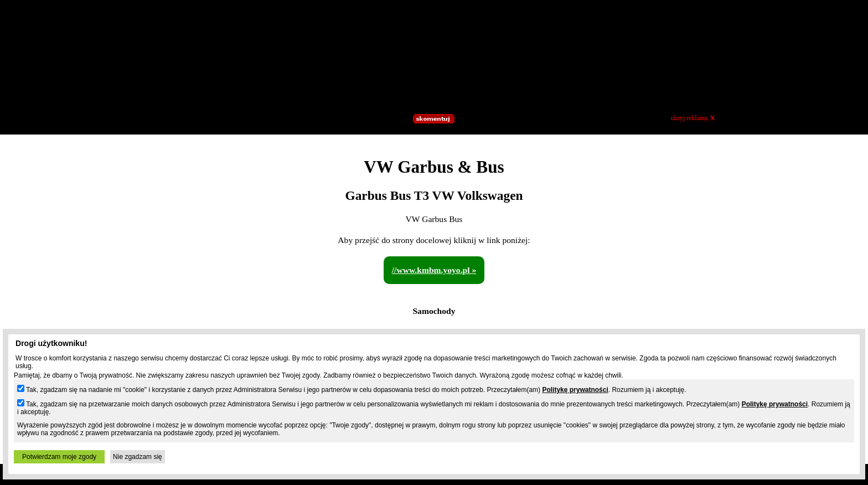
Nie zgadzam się (138, 457)
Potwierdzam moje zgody (59, 457)
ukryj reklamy (693, 118)
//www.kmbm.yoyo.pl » (434, 270)
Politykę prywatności (575, 390)
